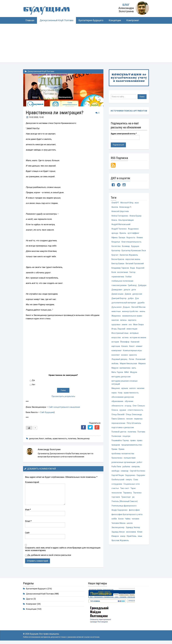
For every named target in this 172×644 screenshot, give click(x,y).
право (140, 445)
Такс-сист (125, 494)
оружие (123, 414)
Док (137, 300)
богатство (116, 247)
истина (125, 340)
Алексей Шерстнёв (120, 212)
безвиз (140, 238)
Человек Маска (118, 529)
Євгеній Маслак (139, 309)
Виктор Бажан (118, 265)
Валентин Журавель (129, 256)
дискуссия (34, 439)
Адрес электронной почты (124, 134)
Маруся (115, 371)
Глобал (129, 278)
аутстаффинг (133, 234)
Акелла (115, 207)
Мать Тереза (117, 375)
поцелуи (126, 441)
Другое (29, 599)
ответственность (135, 414)
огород (128, 410)
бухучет (115, 256)
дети (143, 291)
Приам (114, 454)
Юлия (140, 538)
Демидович (127, 291)
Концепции (115, 20)
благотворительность (132, 243)
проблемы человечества (123, 458)
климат (139, 349)
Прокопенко (117, 463)
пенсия (129, 423)
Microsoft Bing (127, 203)
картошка (116, 349)
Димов (128, 296)
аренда (115, 234)
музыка (125, 392)
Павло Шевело (118, 423)
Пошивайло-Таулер (120, 445)
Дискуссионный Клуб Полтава (56, 20)
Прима (121, 454)
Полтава (141, 436)
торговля (116, 503)
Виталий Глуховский (135, 265)
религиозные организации (123, 467)
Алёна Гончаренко (120, 216)
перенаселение (118, 427)
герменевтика (118, 278)
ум (133, 503)
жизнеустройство (130, 314)
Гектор (132, 274)
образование (117, 405)
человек (136, 525)
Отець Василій (118, 418)
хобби (114, 525)
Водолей (140, 269)
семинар (125, 476)
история (115, 345)
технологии (117, 498)
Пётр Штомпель (134, 427)
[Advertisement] (86, 44)
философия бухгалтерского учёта (127, 520)
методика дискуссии (121, 380)
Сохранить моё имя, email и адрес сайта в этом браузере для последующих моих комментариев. (63, 549)
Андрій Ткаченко (119, 229)
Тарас (133, 494)
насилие (141, 392)
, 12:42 (35, 117)
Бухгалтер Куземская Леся (134, 252)
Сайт (27, 533)
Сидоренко (130, 481)
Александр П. (125, 207)
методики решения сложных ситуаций (124, 386)
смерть (129, 485)
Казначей (135, 345)
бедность (131, 238)
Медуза (134, 375)
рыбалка (126, 472)
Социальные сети (132, 489)
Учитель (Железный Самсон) (125, 507)
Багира (122, 238)
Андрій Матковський (121, 225)
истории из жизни (138, 340)
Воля (114, 274)
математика (125, 371)
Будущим (50, 10)
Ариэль (123, 234)
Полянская (116, 441)
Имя (28, 510)
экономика (131, 538)
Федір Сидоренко (119, 516)
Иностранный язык (120, 336)
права (133, 445)
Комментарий (32, 482)
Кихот (42, 439)
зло (130, 327)
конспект (116, 358)
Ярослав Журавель (120, 547)
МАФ (127, 375)
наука (114, 396)
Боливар (126, 247)
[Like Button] (29, 428)
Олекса (115, 414)
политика (72, 439)
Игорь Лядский (118, 331)
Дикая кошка (117, 296)
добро (131, 300)
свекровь (136, 472)
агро (137, 203)
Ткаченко (137, 498)
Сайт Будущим (47, 412)
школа (130, 529)
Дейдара (116, 291)
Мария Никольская (129, 367)
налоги (132, 392)
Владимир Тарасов (120, 269)
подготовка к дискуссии (123, 432)
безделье (116, 243)
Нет (34, 385)
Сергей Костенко (138, 476)
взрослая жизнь (133, 260)
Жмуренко (116, 318)
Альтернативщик (126, 221)
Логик (131, 362)
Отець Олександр (134, 418)
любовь (48, 439)
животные (116, 314)
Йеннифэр (125, 345)
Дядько (126, 309)
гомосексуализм (119, 287)
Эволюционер (83, 439)
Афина (114, 238)
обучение (129, 405)
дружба (141, 305)
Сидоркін (141, 481)
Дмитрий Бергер (119, 300)
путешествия (130, 463)
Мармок (142, 367)
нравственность (60, 439)
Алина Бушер (135, 216)
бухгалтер (116, 252)
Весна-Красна (118, 260)
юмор (123, 542)
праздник (116, 449)
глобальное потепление (122, 282)
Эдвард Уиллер (133, 534)
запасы (123, 322)
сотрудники (117, 489)
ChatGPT (115, 203)
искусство (116, 340)
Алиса (114, 221)
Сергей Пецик (118, 481)
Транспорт (126, 503)
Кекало (125, 349)
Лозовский (140, 362)
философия (134, 516)
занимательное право (132, 318)
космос (125, 358)
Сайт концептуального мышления (64, 407)
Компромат (133, 20)
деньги (137, 291)
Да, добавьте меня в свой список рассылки (48, 555)
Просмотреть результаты (63, 396)
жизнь (142, 314)
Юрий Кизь (132, 542)
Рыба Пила (116, 472)
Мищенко (116, 392)
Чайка (128, 525)
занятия (115, 322)
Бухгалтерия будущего (91, 20)
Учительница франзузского (124, 512)
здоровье (116, 327)
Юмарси (115, 542)
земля (125, 327)
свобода (115, 476)
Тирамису (127, 498)
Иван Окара (138, 327)
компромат (117, 353)
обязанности (117, 410)
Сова (136, 485)
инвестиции (132, 331)
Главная (30, 20)
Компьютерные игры (132, 353)
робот (140, 467)
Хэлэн (121, 525)
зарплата (132, 322)
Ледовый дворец (119, 362)
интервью (134, 336)
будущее (135, 247)
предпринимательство (132, 449)
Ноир (120, 396)
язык (140, 542)
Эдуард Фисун (118, 538)
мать (134, 371)
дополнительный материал (124, 305)
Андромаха (133, 229)
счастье (115, 494)
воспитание (123, 274)
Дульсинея (116, 309)
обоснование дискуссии (123, 401)
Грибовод (132, 287)
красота (133, 358)
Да (33, 380)
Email (28, 521)
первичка (138, 423)
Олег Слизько (139, 410)
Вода (133, 269)
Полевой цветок (119, 436)
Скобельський (118, 485)
